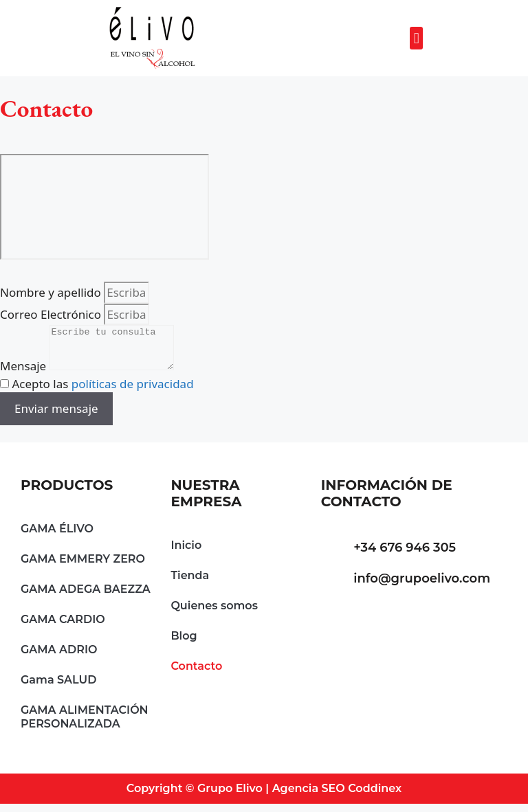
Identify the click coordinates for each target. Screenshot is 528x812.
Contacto (196, 674)
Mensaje (25, 374)
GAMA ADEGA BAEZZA (86, 597)
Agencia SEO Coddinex (337, 797)
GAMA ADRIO (59, 658)
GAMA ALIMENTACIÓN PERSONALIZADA (85, 725)
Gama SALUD (58, 688)
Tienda (190, 584)
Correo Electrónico (52, 314)
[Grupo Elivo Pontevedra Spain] (104, 207)
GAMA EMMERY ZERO (83, 567)
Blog (184, 644)
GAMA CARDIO (63, 628)
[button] (416, 38)
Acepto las (102, 392)
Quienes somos (214, 614)
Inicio (186, 553)
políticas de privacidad (133, 392)
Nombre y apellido (52, 292)
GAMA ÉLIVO (57, 537)
